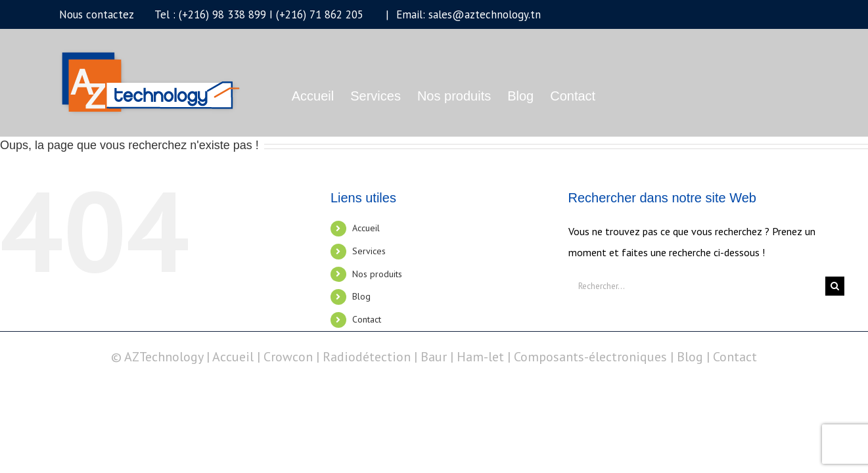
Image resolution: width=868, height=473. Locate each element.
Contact (367, 319)
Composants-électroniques (590, 357)
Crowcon (288, 357)
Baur (434, 357)
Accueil (366, 228)
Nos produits (377, 274)
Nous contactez (96, 14)
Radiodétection (367, 357)
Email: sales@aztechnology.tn (467, 14)
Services (369, 251)
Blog (361, 296)
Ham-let (480, 357)
